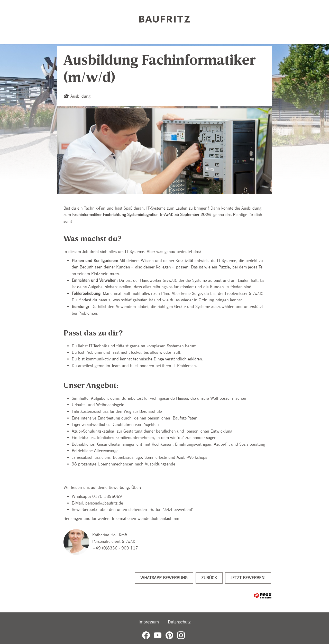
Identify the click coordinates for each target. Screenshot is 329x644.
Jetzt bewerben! (248, 578)
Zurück (209, 578)
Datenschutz (179, 622)
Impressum (149, 622)
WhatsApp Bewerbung (164, 578)
